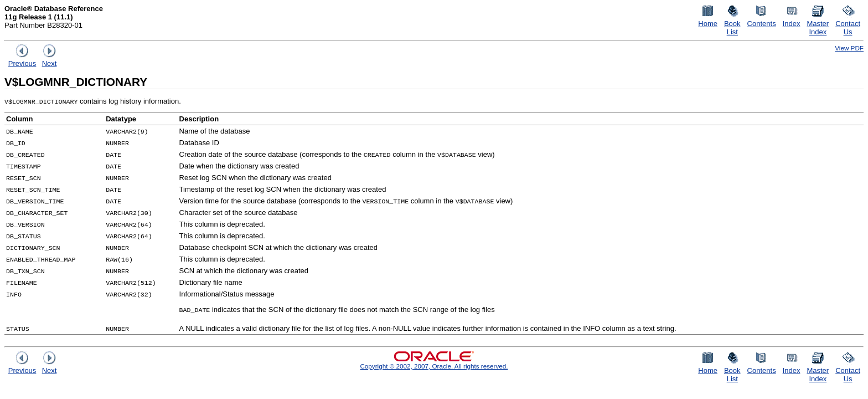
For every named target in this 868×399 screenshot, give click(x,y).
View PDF (849, 48)
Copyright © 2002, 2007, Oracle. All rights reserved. (434, 366)
